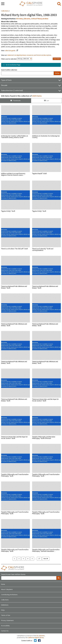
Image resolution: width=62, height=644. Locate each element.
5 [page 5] (32, 559)
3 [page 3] (23, 559)
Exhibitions (5, 605)
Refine (57, 73)
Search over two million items (13, 574)
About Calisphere (7, 589)
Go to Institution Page (11, 65)
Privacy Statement (7, 621)
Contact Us (5, 631)
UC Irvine (19, 19)
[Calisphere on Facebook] (39, 641)
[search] (59, 4)
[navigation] (3, 4)
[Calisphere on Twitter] (35, 641)
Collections (5, 11)
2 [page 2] (19, 559)
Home (3, 584)
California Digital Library (36, 638)
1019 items (37, 96)
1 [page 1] (15, 559)
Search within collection (9, 70)
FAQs (3, 610)
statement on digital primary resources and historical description (29, 55)
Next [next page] (46, 559)
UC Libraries (41, 636)
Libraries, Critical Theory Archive (36, 19)
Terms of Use (6, 615)
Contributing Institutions (9, 595)
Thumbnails (16, 101)
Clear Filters (57, 59)
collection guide (10, 51)
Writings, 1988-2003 (25, 59)
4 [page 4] (28, 559)
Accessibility (5, 626)
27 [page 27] (39, 559)
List (46, 101)
